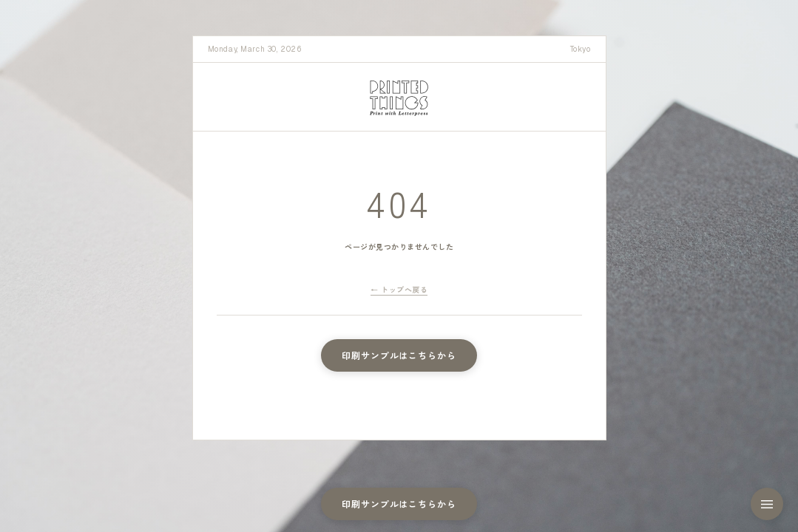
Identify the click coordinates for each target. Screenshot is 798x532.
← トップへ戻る (399, 289)
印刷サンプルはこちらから (399, 355)
